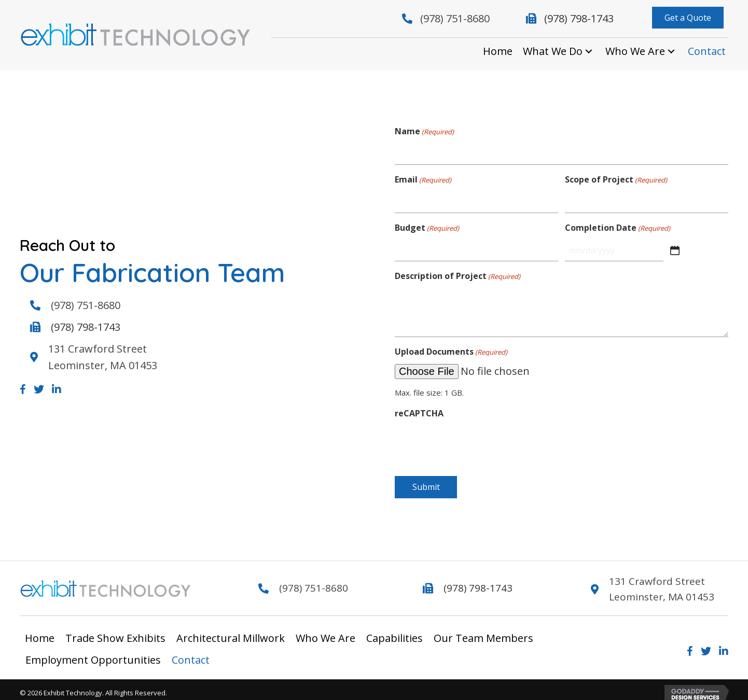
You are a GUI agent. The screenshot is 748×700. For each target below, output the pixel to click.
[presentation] (474, 437)
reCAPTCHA (419, 405)
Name (424, 131)
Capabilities (394, 632)
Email (423, 177)
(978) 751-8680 (455, 18)
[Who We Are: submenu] (671, 52)
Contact (191, 654)
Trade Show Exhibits (115, 632)
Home (40, 632)
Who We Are (325, 632)
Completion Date (618, 223)
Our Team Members (483, 632)
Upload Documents (451, 344)
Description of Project (458, 268)
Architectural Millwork (231, 632)
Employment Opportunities (93, 654)
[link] (498, 51)
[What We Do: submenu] (589, 52)
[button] (688, 18)
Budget (427, 223)
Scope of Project (616, 177)
